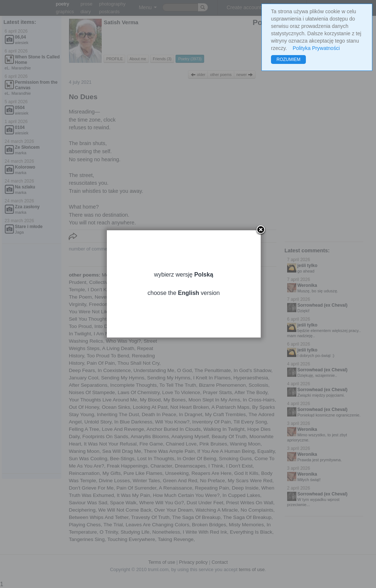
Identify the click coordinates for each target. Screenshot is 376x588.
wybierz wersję (188, 284)
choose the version (188, 303)
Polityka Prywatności (316, 48)
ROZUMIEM (288, 59)
